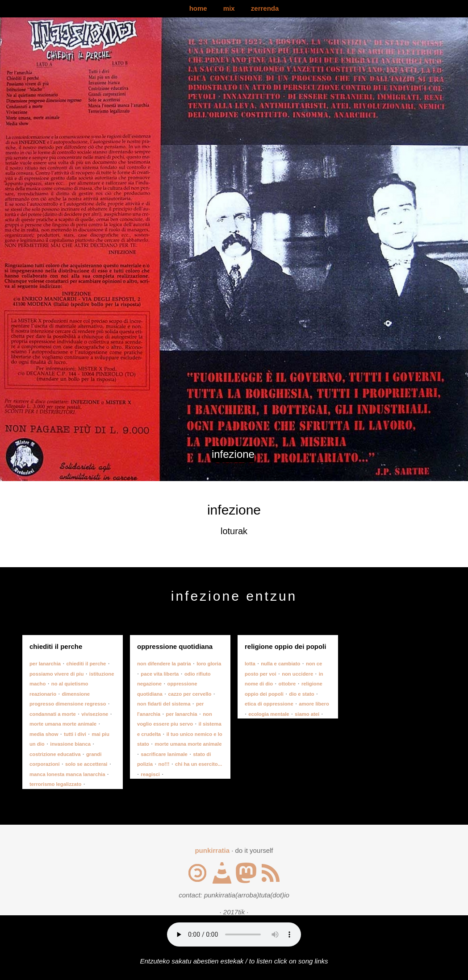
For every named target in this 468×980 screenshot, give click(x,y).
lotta (250, 664)
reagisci (150, 774)
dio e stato (301, 694)
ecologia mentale (269, 714)
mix (229, 8)
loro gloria (209, 664)
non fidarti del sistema (164, 704)
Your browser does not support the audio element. (234, 934)
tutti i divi (75, 734)
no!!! (164, 764)
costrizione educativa (55, 754)
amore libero (314, 704)
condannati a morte (53, 714)
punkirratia (212, 850)
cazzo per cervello (190, 694)
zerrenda (265, 8)
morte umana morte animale (63, 724)
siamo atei (307, 714)
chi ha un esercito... (198, 764)
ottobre (287, 684)
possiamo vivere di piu (56, 674)
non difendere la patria (164, 664)
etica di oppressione (269, 704)
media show (44, 734)
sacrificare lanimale (164, 754)
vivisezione (95, 714)
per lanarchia (45, 664)
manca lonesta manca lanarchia (67, 774)
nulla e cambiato (280, 664)
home (198, 8)
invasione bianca (70, 744)
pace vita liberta (160, 674)
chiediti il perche (86, 664)
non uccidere (297, 674)
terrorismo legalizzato (55, 784)
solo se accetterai (86, 764)
